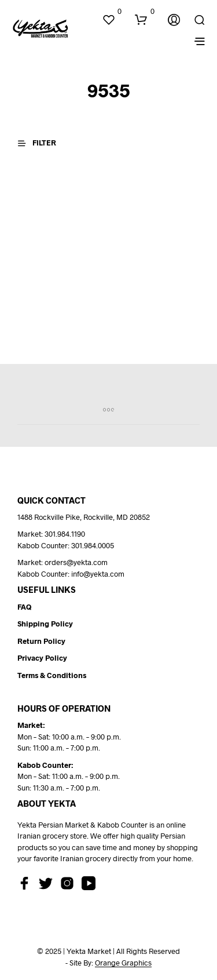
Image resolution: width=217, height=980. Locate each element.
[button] (112, 12)
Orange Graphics (123, 963)
